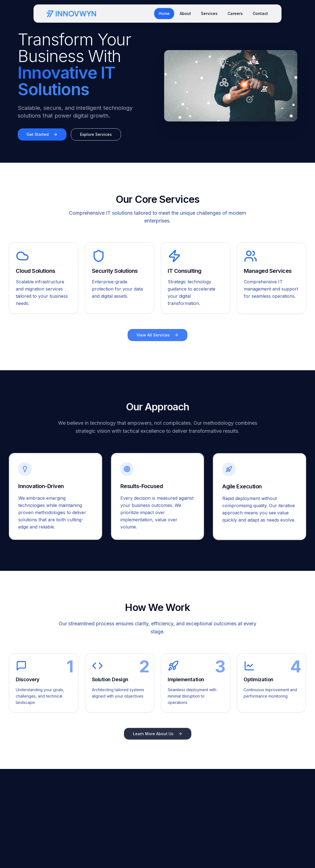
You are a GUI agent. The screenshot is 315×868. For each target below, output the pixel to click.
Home (164, 13)
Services (209, 13)
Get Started (42, 135)
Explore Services (96, 135)
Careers (235, 13)
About (185, 13)
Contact (260, 13)
